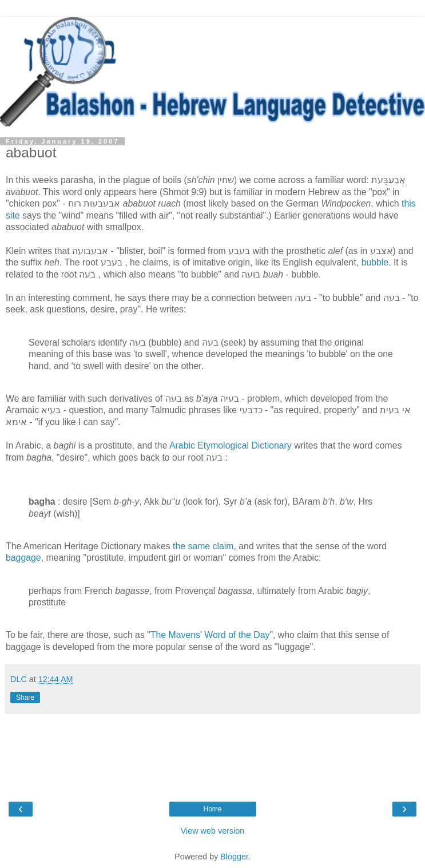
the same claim (203, 546)
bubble (375, 262)
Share (25, 697)
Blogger (234, 857)
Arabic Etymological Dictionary (231, 445)
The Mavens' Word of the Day (210, 635)
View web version (213, 831)
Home (212, 809)
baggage (23, 558)
